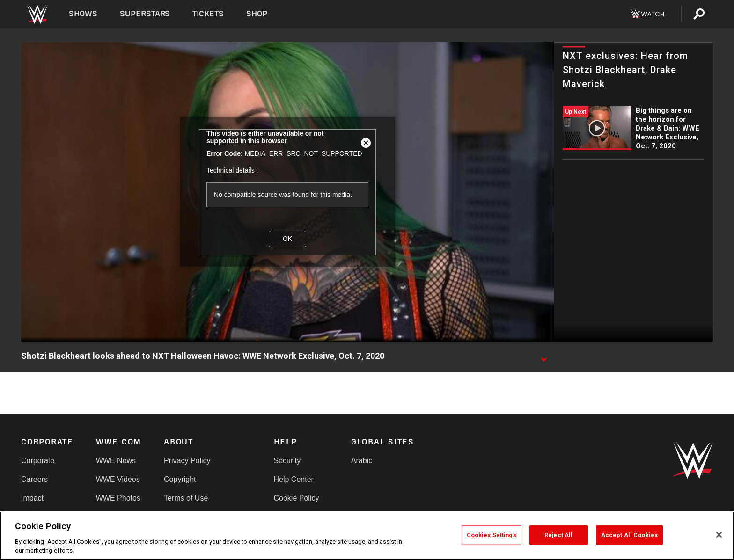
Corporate (38, 461)
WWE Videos (118, 479)
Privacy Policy (187, 461)
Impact (32, 498)
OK (287, 239)
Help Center (294, 479)
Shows (83, 14)
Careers (34, 479)
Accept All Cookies (629, 535)
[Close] (719, 535)
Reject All (558, 535)
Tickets (208, 14)
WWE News (116, 461)
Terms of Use (186, 498)
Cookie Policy (297, 498)
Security (287, 461)
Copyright (180, 479)
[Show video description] (543, 356)
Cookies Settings (492, 535)
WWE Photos (118, 498)
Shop (257, 14)
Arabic (362, 461)
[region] (367, 536)
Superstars (145, 14)
